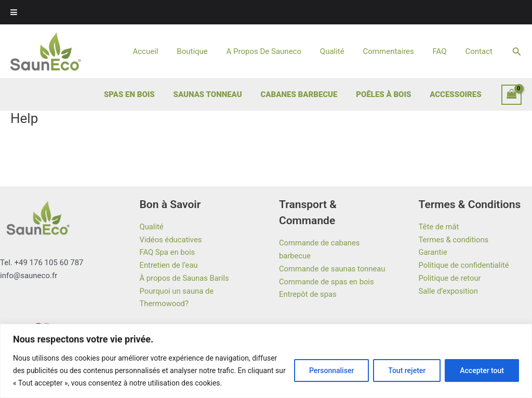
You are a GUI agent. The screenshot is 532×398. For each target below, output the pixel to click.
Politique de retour (450, 278)
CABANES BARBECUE (307, 94)
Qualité (343, 51)
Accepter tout (482, 370)
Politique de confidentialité (465, 265)
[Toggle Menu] (14, 12)
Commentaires (396, 51)
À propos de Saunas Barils (185, 278)
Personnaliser (331, 370)
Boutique (209, 51)
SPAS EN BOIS (143, 94)
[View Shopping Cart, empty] (512, 95)
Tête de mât (439, 227)
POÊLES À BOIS (388, 94)
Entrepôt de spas (308, 294)
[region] (266, 361)
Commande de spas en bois (327, 282)
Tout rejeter (407, 370)
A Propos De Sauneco (277, 51)
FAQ (444, 51)
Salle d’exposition (449, 291)
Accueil (165, 51)
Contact (480, 51)
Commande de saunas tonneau (333, 269)
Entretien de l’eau (169, 265)
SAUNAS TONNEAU (218, 94)
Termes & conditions (454, 240)
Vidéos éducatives (171, 240)
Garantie (433, 252)
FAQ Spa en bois (168, 252)
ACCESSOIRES (457, 94)
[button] (517, 52)
